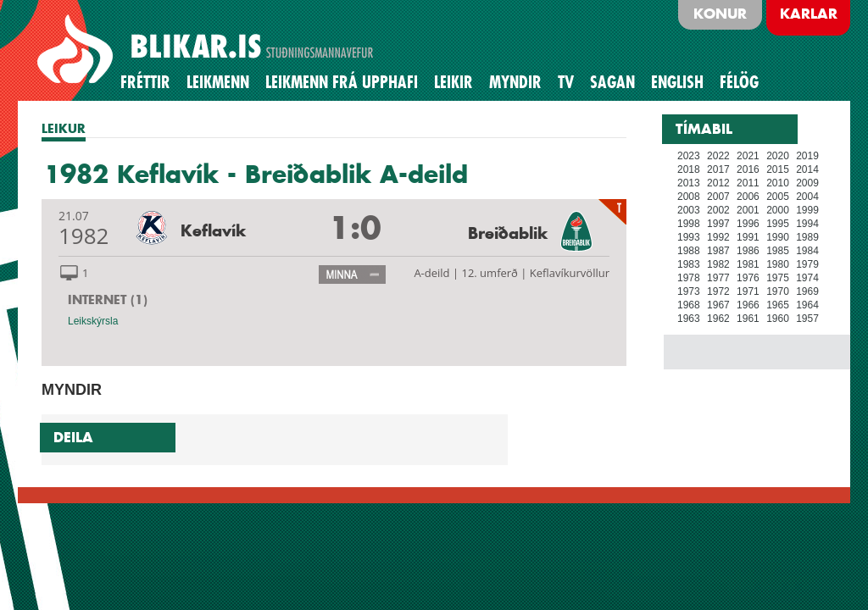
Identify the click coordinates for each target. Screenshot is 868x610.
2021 (748, 156)
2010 (778, 183)
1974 (807, 278)
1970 (778, 291)
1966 (748, 305)
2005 (778, 197)
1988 (689, 251)
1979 (807, 264)
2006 (748, 197)
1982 (718, 264)
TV (566, 82)
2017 (718, 169)
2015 (778, 169)
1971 (748, 291)
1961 (748, 319)
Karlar (809, 14)
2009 (807, 183)
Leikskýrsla (93, 321)
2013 (689, 183)
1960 (778, 319)
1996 (748, 224)
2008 (689, 197)
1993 (689, 237)
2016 (748, 169)
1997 (718, 224)
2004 (807, 197)
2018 (689, 169)
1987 (718, 251)
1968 (689, 305)
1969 (807, 291)
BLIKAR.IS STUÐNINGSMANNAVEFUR (208, 50)
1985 (778, 251)
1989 (807, 237)
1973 (689, 291)
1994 (807, 224)
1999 (807, 210)
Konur (720, 14)
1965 (778, 305)
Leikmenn (218, 82)
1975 (778, 278)
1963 (689, 319)
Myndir (515, 82)
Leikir (453, 82)
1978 (689, 278)
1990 (778, 237)
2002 (718, 210)
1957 (807, 319)
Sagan (612, 82)
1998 (689, 224)
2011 (748, 183)
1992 (718, 237)
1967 (718, 305)
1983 (689, 264)
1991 (748, 237)
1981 (748, 264)
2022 (718, 156)
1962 (718, 319)
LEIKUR (64, 128)
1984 (807, 251)
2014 (807, 169)
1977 (718, 278)
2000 (778, 210)
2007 (718, 197)
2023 (689, 156)
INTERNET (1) (108, 299)
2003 (689, 210)
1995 (778, 224)
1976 (748, 278)
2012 (718, 183)
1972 (718, 291)
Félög (739, 82)
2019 (807, 156)
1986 (748, 251)
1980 (778, 264)
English (677, 82)
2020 (778, 156)
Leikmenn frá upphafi (342, 82)
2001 (748, 210)
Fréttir (145, 82)
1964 (807, 305)
